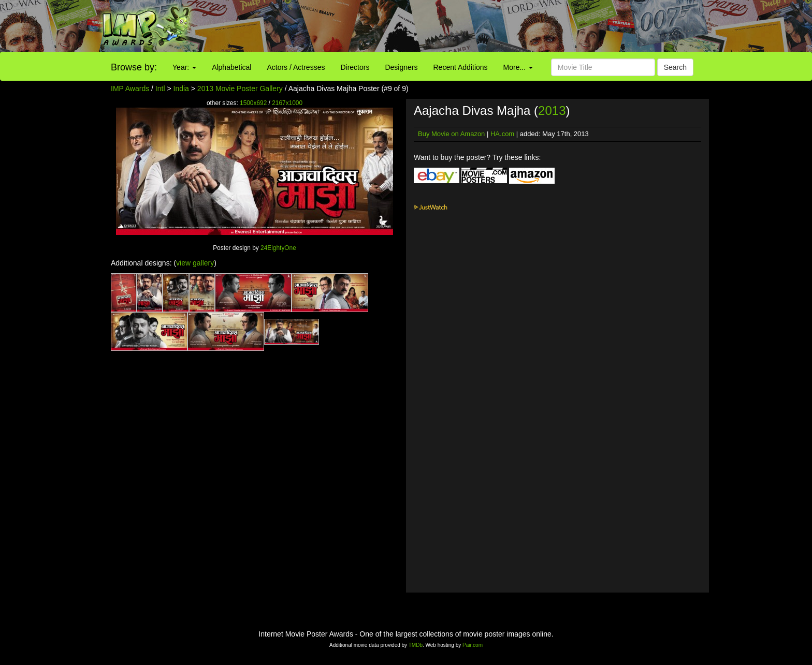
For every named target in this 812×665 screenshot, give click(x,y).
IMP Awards (130, 88)
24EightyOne (278, 248)
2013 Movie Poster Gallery (240, 88)
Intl (160, 88)
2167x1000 (287, 103)
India (181, 88)
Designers (401, 67)
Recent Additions (461, 67)
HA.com (502, 134)
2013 (552, 110)
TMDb (416, 645)
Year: (184, 67)
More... (518, 67)
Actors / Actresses (296, 67)
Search (675, 67)
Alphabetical (231, 67)
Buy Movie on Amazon (451, 134)
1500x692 (253, 103)
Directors (355, 67)
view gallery (195, 263)
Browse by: (134, 67)
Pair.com (473, 645)
